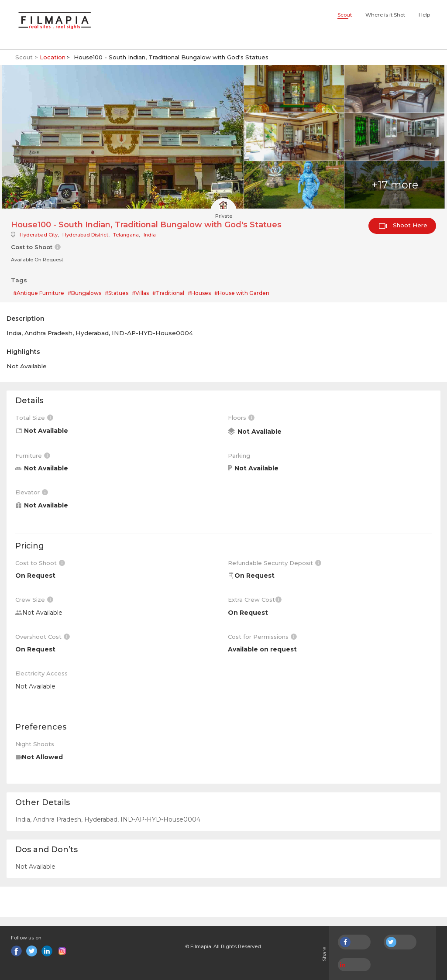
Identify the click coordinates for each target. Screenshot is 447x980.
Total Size (34, 418)
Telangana (126, 235)
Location (53, 57)
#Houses (199, 293)
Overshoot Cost (43, 637)
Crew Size (34, 600)
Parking (239, 456)
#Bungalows (84, 293)
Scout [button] (345, 15)
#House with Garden (242, 293)
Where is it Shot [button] (385, 15)
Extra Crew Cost (255, 600)
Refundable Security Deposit (275, 563)
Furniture (33, 456)
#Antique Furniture (39, 293)
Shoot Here (403, 225)
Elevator (32, 492)
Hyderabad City (39, 235)
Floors (241, 418)
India (150, 235)
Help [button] (424, 15)
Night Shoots (35, 744)
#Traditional (168, 293)
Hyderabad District (85, 235)
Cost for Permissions (262, 637)
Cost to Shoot (40, 563)
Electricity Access (41, 673)
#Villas (140, 293)
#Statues (117, 293)
